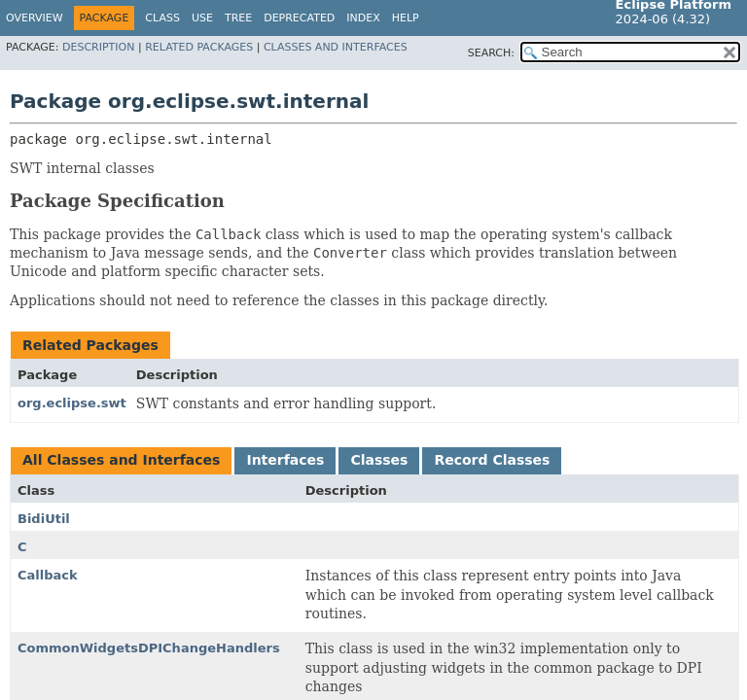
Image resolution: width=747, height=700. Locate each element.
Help (406, 18)
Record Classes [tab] (492, 460)
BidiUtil (44, 519)
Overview (35, 18)
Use (202, 18)
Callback (48, 575)
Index (363, 18)
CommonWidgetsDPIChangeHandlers (149, 648)
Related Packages (199, 47)
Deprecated (299, 18)
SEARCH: (491, 53)
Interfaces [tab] (285, 460)
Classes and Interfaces (336, 47)
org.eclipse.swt (72, 403)
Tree (238, 18)
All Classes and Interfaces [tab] (121, 460)
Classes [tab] (379, 460)
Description (98, 47)
